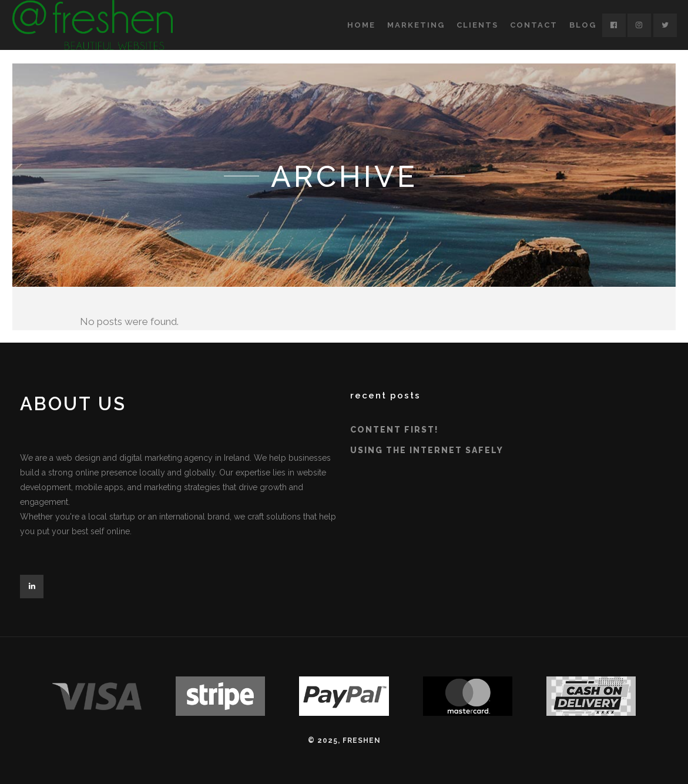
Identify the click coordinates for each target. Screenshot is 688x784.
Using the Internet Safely (427, 450)
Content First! (395, 430)
